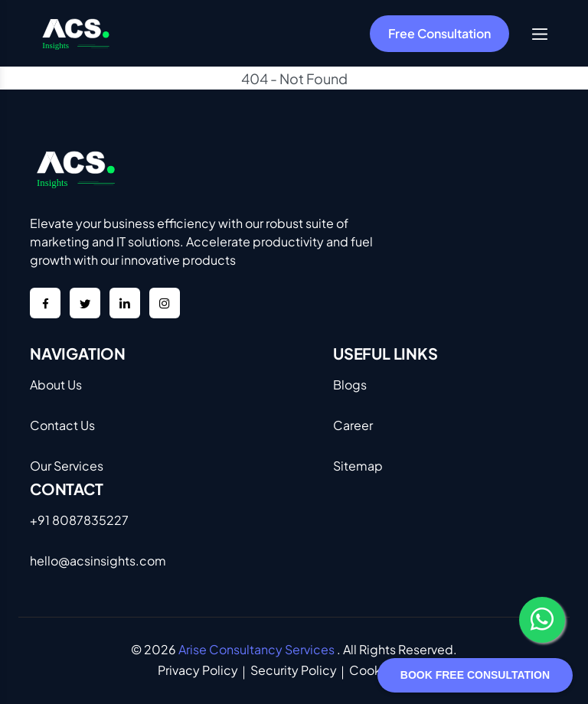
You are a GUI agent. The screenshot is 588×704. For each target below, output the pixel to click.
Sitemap (358, 466)
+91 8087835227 (79, 520)
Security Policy (294, 670)
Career (353, 425)
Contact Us (62, 425)
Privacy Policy (198, 670)
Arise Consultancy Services (256, 649)
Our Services (67, 466)
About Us (56, 385)
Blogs (350, 385)
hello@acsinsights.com (98, 561)
